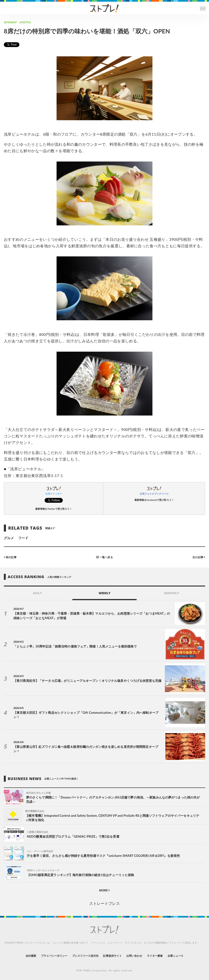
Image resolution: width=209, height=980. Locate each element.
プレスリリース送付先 (85, 956)
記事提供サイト (112, 956)
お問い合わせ (134, 956)
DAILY (38, 593)
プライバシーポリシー (54, 956)
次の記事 (199, 557)
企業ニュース (175, 956)
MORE (105, 890)
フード (23, 538)
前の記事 (10, 557)
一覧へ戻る (104, 557)
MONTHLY (172, 593)
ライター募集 (155, 956)
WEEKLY (104, 593)
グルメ (9, 538)
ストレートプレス (104, 903)
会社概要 (31, 956)
